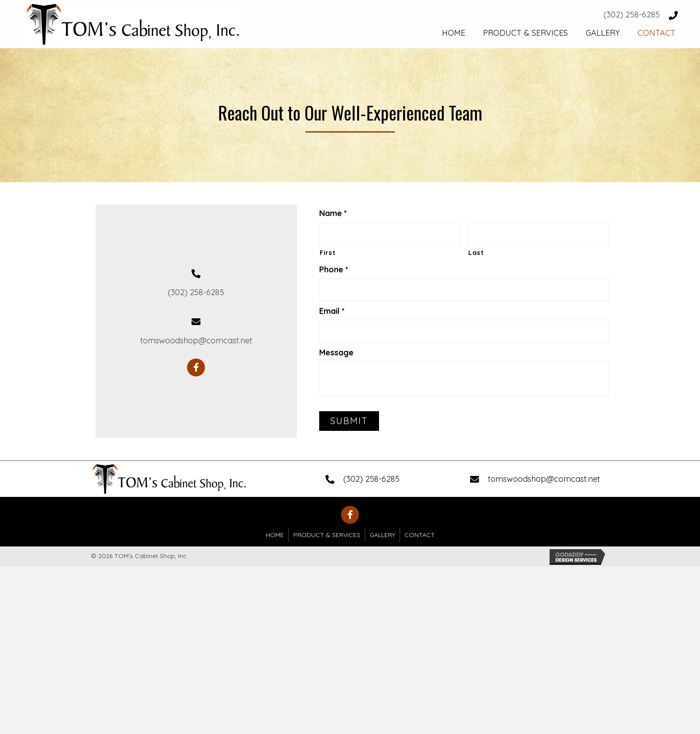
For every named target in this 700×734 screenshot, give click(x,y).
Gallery (382, 535)
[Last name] (538, 234)
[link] (454, 32)
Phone (334, 269)
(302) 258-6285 (632, 15)
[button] (196, 367)
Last (476, 252)
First (327, 252)
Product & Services (327, 535)
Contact (420, 535)
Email (332, 311)
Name (333, 213)
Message (336, 352)
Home (275, 535)
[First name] (390, 234)
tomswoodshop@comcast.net (196, 340)
